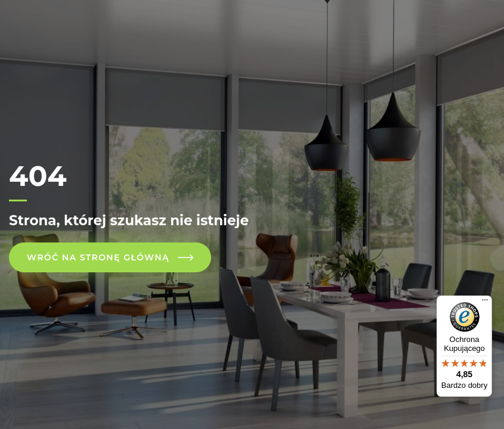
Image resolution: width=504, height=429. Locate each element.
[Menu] (485, 303)
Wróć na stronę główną (98, 257)
